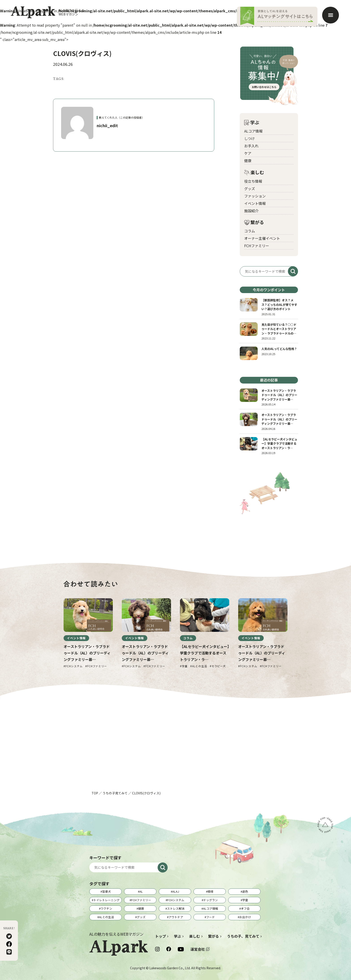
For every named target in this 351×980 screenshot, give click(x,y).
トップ (161, 936)
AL (141, 891)
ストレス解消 (176, 908)
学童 (245, 900)
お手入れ (251, 146)
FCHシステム (176, 900)
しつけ (249, 138)
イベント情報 (255, 203)
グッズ (250, 189)
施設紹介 (251, 211)
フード (211, 917)
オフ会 (245, 908)
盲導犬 (106, 891)
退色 (245, 891)
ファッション (255, 196)
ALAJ (176, 891)
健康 (248, 161)
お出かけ (245, 917)
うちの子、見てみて (243, 936)
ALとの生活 (106, 917)
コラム (250, 231)
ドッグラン (211, 900)
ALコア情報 (253, 131)
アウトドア (176, 917)
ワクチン (106, 908)
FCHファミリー (257, 246)
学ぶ (252, 122)
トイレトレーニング (106, 900)
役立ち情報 (253, 181)
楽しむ (254, 173)
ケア (248, 153)
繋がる (254, 223)
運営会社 (198, 949)
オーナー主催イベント (262, 238)
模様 (210, 891)
